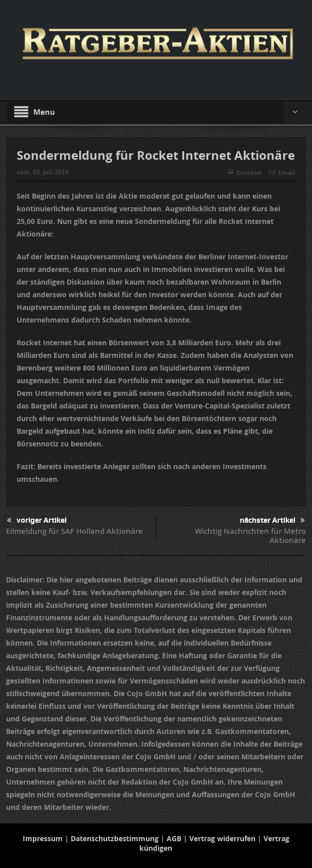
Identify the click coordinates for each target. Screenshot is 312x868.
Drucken (245, 173)
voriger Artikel (37, 520)
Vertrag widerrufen (222, 838)
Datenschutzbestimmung (115, 838)
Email (282, 173)
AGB (174, 838)
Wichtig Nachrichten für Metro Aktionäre (250, 536)
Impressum (43, 838)
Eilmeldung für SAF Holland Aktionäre (74, 531)
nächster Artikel (272, 520)
